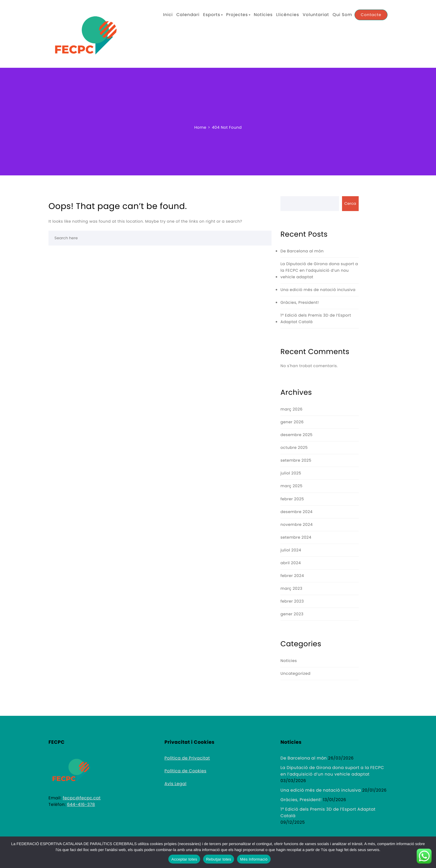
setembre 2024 (296, 537)
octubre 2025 (294, 448)
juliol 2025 (291, 473)
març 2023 (291, 588)
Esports (213, 15)
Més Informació (254, 859)
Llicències (288, 15)
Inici (168, 15)
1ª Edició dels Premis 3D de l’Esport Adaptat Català (316, 319)
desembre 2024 (297, 512)
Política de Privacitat (187, 758)
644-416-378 (81, 804)
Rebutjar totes (219, 859)
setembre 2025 (296, 460)
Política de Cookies (185, 771)
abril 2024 (291, 563)
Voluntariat (316, 15)
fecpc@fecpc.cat (82, 798)
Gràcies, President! (300, 302)
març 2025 (291, 486)
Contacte (371, 15)
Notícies (263, 15)
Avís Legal (175, 784)
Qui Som (342, 15)
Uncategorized (295, 673)
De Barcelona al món (302, 251)
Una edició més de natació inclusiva (318, 290)
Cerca (350, 203)
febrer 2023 (292, 601)
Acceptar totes (184, 859)
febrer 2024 (292, 576)
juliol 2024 (291, 550)
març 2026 (291, 409)
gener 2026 (292, 422)
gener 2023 (292, 614)
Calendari (188, 15)
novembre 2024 (297, 525)
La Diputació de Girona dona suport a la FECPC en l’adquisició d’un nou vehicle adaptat (319, 270)
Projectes (238, 15)
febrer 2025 (292, 499)
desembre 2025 (297, 435)
